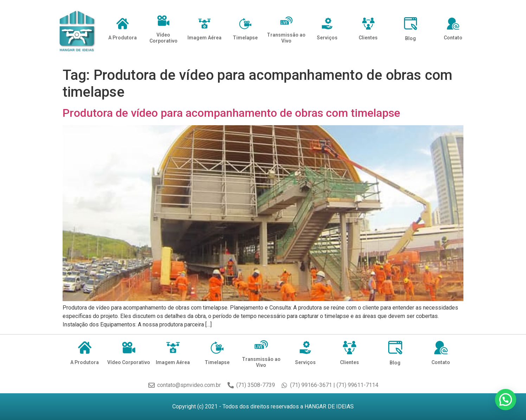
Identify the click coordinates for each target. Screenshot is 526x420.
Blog (410, 38)
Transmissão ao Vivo (286, 38)
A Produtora (123, 38)
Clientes (368, 38)
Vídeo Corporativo (163, 38)
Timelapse (245, 38)
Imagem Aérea (204, 38)
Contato (453, 38)
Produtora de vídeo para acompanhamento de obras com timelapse (231, 113)
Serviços (327, 38)
